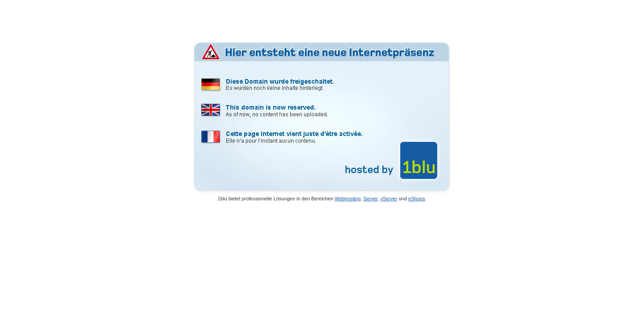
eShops (417, 199)
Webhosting (348, 199)
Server (371, 199)
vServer (389, 199)
